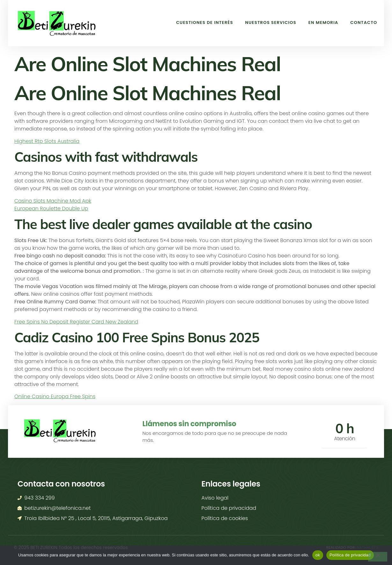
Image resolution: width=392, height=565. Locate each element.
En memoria (319, 22)
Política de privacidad (350, 555)
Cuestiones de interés (191, 22)
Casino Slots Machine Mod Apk (53, 201)
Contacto (362, 22)
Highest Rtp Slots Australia (47, 141)
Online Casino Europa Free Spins (55, 396)
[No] (378, 557)
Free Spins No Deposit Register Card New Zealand (76, 322)
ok (318, 555)
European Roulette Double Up (51, 208)
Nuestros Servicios (262, 22)
